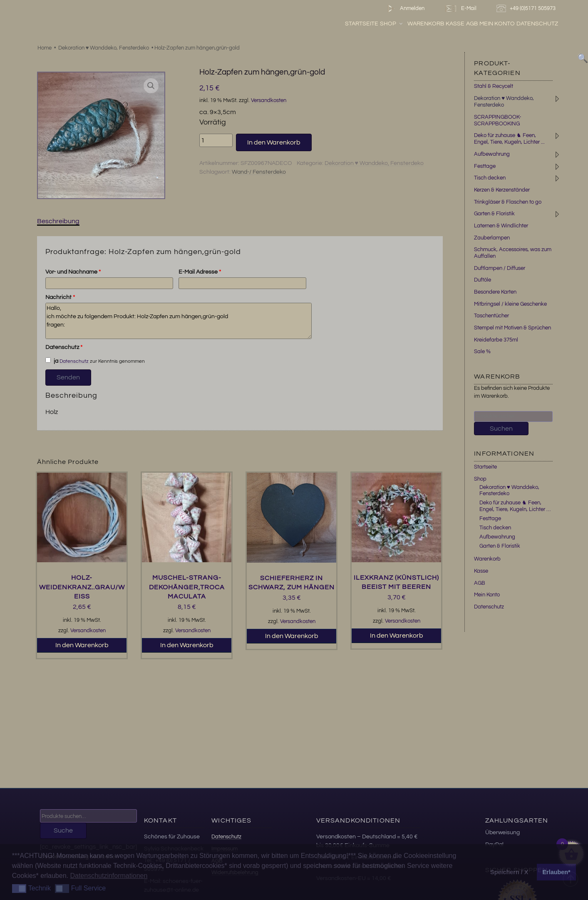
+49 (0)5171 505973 (527, 9)
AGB (494, 25)
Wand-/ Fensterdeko (259, 172)
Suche (63, 830)
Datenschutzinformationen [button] (109, 876)
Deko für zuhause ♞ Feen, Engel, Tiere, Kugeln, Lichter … (515, 506)
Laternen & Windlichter (501, 226)
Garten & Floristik (494, 214)
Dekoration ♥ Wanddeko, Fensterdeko (104, 48)
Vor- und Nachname (73, 272)
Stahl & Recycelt (494, 86)
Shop (414, 25)
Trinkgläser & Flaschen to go (508, 202)
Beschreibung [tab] (58, 221)
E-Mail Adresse (200, 272)
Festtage (485, 166)
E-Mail (460, 9)
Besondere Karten (495, 292)
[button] (151, 86)
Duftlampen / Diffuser (500, 268)
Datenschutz (560, 25)
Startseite (384, 25)
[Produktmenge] (216, 140)
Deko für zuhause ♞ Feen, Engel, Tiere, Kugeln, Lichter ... (509, 139)
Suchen (501, 429)
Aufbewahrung (492, 154)
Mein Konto (520, 25)
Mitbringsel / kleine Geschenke (510, 304)
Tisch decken (490, 178)
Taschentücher (491, 316)
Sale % (482, 352)
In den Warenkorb (274, 142)
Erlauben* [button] (557, 872)
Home (45, 48)
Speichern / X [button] (509, 872)
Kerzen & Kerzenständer (502, 190)
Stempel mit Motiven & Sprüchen (512, 328)
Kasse (478, 25)
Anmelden (404, 9)
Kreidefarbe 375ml (496, 340)
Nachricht (60, 297)
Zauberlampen (492, 238)
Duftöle (483, 280)
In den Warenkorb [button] (82, 645)
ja (52, 361)
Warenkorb (448, 25)
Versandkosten (269, 101)
